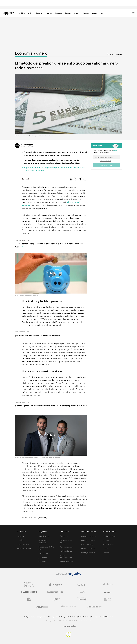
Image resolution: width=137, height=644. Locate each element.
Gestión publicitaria (97, 617)
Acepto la (103, 161)
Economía (43, 517)
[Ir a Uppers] (8, 13)
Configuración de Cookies (69, 617)
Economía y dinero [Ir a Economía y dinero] (31, 53)
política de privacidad (105, 161)
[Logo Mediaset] (68, 575)
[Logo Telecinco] (55, 585)
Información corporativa (38, 617)
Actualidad (33, 517)
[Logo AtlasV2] (42, 607)
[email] (106, 157)
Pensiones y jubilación (115, 54)
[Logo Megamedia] (70, 626)
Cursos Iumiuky (87, 544)
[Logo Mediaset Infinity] (29, 585)
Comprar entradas (89, 536)
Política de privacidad (53, 617)
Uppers (106, 540)
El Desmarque (108, 544)
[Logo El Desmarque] (29, 592)
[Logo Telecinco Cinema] (82, 599)
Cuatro (106, 548)
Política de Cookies (84, 617)
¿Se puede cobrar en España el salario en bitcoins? (39, 336)
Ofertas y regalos (88, 540)
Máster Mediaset (66, 562)
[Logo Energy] (108, 592)
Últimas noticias (23, 544)
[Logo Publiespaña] (68, 607)
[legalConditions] (93, 161)
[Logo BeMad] (29, 599)
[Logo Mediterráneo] (95, 607)
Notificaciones (66, 551)
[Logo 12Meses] (108, 599)
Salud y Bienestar (88, 553)
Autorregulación (66, 547)
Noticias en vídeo (24, 548)
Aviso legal (26, 617)
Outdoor (42, 562)
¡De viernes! (43, 558)
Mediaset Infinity (109, 536)
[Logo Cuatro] (82, 585)
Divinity (106, 553)
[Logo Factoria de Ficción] (55, 592)
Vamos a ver (43, 553)
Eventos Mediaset (88, 548)
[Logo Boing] (82, 592)
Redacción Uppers (27, 145)
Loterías (20, 540)
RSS (106, 617)
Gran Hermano (44, 536)
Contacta (64, 536)
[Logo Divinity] (108, 585)
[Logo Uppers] (55, 599)
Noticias (20, 536)
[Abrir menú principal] (133, 13)
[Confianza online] (69, 636)
